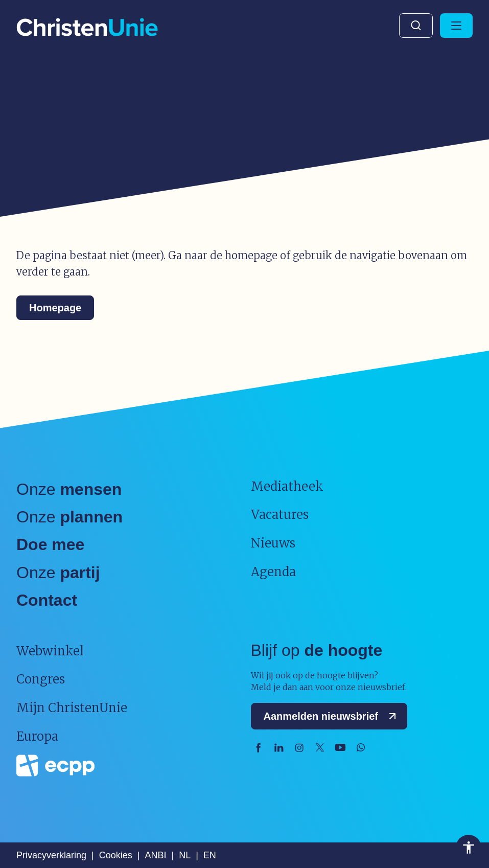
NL (185, 855)
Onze (69, 489)
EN (210, 855)
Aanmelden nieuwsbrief (332, 716)
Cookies (116, 855)
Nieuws (273, 543)
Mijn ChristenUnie (72, 708)
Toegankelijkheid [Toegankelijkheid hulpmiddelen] (469, 848)
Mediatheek (287, 486)
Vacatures (280, 515)
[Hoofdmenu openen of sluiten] (456, 26)
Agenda (273, 572)
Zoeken (416, 26)
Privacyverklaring (51, 855)
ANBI (155, 855)
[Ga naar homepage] (87, 28)
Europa (37, 736)
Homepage (55, 308)
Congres (41, 679)
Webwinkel (50, 651)
